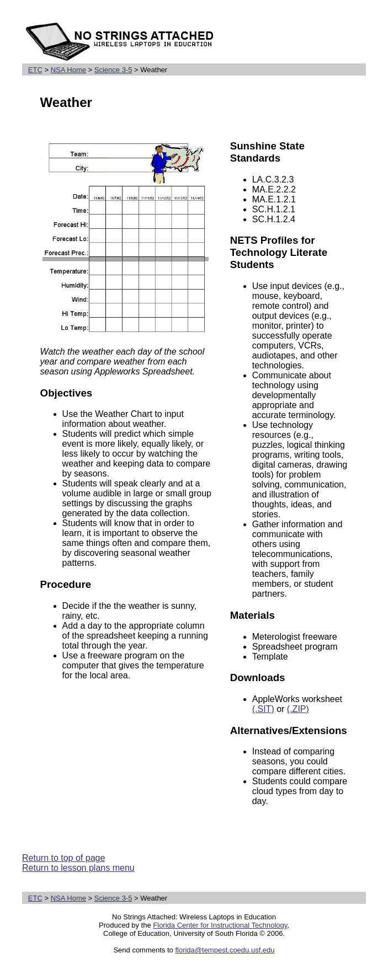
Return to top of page (63, 858)
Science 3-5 (113, 70)
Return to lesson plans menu (78, 868)
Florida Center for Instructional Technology (220, 925)
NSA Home (68, 70)
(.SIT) (263, 709)
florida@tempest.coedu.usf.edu (225, 950)
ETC (35, 70)
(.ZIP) (298, 709)
